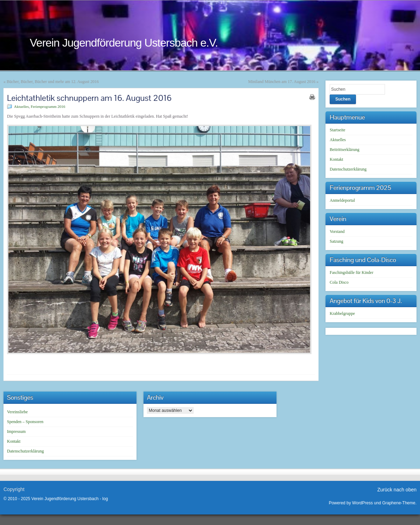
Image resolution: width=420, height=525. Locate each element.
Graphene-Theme (399, 503)
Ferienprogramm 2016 (48, 106)
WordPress (362, 503)
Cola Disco (339, 282)
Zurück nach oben (397, 490)
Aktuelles (21, 106)
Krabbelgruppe (342, 313)
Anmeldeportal (342, 200)
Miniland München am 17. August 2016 (282, 82)
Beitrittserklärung (345, 150)
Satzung (337, 241)
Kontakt (337, 159)
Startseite (338, 130)
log (105, 499)
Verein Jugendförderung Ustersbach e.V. (124, 43)
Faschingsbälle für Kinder (352, 272)
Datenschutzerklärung (348, 169)
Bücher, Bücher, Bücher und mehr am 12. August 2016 (53, 82)
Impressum (16, 431)
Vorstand (337, 232)
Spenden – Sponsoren (25, 422)
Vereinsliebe (17, 412)
